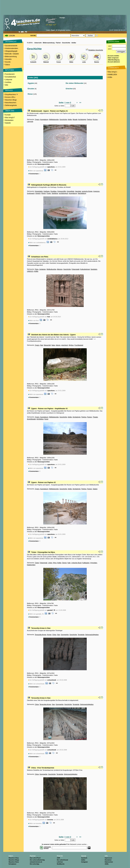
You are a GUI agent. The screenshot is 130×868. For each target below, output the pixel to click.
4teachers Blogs (11, 100)
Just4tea (8, 82)
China (54, 635)
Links (84, 62)
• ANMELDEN (112, 75)
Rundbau (54, 191)
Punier (49, 193)
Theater (95, 417)
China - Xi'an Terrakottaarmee (43, 768)
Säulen (95, 489)
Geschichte (66, 43)
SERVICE (9, 90)
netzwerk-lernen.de (36, 862)
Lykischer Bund (76, 563)
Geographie (65, 635)
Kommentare (34, 174)
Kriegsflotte (70, 191)
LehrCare (60, 862)
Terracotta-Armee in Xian (41, 628)
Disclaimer (108, 860)
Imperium (96, 191)
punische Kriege (87, 191)
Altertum (60, 269)
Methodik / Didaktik (12, 54)
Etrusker (31, 89)
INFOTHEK (9, 70)
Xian (58, 635)
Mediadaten (9, 120)
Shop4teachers (11, 94)
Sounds (8, 62)
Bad (42, 345)
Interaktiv (8, 59)
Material (46, 62)
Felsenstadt (76, 269)
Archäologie (82, 119)
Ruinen (95, 119)
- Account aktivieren (113, 62)
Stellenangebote (11, 105)
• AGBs (109, 77)
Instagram (84, 862)
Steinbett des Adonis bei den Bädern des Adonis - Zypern (53, 335)
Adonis (58, 345)
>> (80, 103)
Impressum (108, 858)
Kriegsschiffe (62, 191)
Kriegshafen (39, 191)
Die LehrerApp (35, 864)
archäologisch (64, 193)
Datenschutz (109, 862)
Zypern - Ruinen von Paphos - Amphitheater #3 (49, 409)
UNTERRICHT (11, 42)
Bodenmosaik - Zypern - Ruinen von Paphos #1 (49, 111)
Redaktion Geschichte (96, 50)
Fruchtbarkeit (79, 345)
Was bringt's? (10, 118)
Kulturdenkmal (85, 269)
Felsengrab (43, 563)
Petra (37, 269)
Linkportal (9, 80)
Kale (69, 563)
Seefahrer (55, 193)
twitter (83, 860)
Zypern (37, 119)
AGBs (107, 864)
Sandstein (94, 269)
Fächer (58, 43)
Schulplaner (12, 864)
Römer (30, 94)
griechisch (65, 345)
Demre (64, 563)
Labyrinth (30, 121)
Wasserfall (47, 345)
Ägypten (31, 83)
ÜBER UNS (10, 111)
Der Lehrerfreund (62, 860)
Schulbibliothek (11, 77)
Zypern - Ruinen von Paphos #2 (43, 482)
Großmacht (31, 193)
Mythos (71, 345)
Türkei (37, 563)
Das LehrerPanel (35, 858)
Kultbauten (86, 563)
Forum (59, 62)
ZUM (58, 858)
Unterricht (38, 43)
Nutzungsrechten (44, 164)
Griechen (69, 89)
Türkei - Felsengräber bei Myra (43, 552)
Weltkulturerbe (54, 119)
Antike (74, 43)
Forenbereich (10, 74)
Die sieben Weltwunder (75, 83)
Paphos (89, 119)
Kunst (46, 419)
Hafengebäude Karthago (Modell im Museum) (49, 185)
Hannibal (78, 191)
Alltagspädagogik (11, 51)
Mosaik (75, 119)
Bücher (97, 62)
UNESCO (30, 271)
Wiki (7, 85)
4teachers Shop (14, 858)
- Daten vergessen (113, 58)
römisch (38, 193)
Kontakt (8, 115)
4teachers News (14, 862)
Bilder (71, 62)
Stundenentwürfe (11, 46)
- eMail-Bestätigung (113, 60)
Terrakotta (81, 635)
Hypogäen (94, 563)
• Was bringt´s (112, 72)
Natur (53, 345)
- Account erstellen (113, 56)
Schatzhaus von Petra (40, 257)
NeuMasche (61, 864)
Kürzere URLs (10, 97)
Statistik (8, 123)
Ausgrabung (44, 119)
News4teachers (11, 103)
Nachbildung (82, 193)
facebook (84, 858)
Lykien (50, 563)
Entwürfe (33, 62)
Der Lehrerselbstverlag (37, 860)
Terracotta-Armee (41, 635)
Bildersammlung (11, 57)
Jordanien (42, 269)
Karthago (47, 191)
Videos (7, 65)
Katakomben (31, 565)
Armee (49, 635)
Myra (55, 563)
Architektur (40, 419)
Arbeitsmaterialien (12, 48)
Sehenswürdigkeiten (92, 635)
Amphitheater (31, 419)
